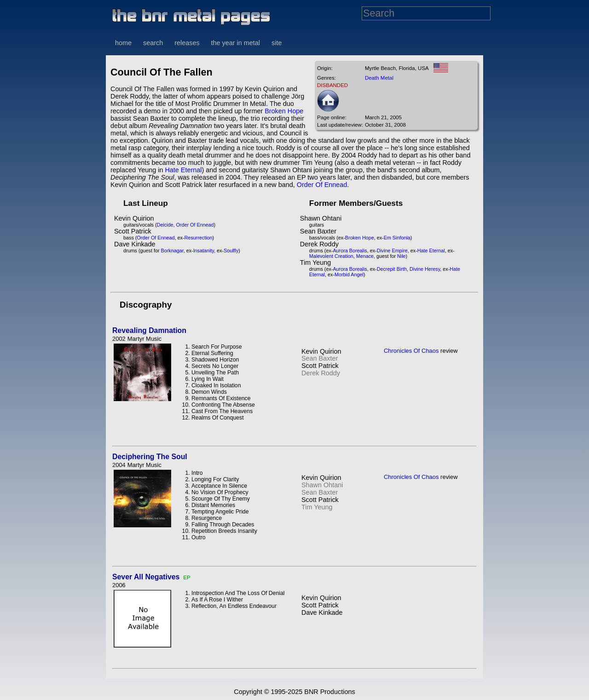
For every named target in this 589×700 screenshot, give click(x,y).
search (153, 43)
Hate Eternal (183, 170)
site (277, 43)
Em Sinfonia (397, 238)
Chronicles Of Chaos (411, 351)
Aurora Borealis (350, 251)
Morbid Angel (349, 274)
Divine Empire (392, 251)
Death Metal (379, 78)
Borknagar (172, 251)
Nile (401, 256)
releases (187, 43)
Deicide (165, 225)
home (123, 43)
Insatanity (204, 251)
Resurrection (198, 238)
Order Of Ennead (322, 185)
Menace (365, 256)
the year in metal (236, 43)
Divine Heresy (425, 269)
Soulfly (231, 251)
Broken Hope (284, 111)
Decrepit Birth (392, 269)
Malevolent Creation (331, 256)
